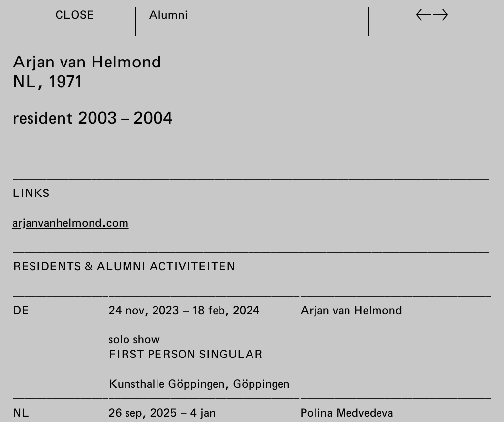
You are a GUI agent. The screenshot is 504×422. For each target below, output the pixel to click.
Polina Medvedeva (346, 412)
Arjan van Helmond (351, 310)
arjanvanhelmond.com (71, 222)
